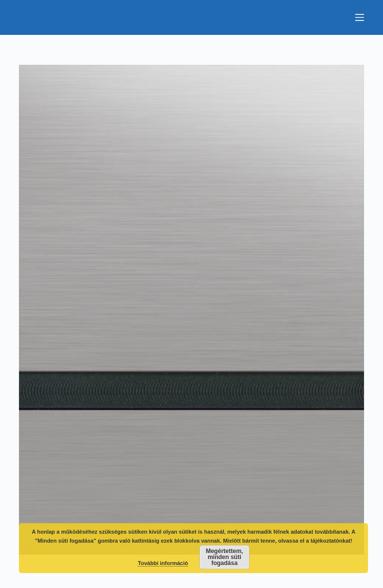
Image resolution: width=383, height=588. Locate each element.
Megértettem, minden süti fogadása (225, 557)
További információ (163, 563)
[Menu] (360, 17)
